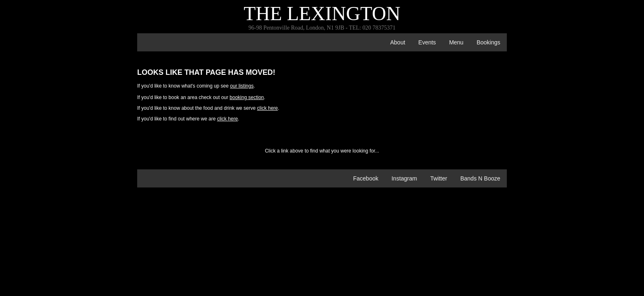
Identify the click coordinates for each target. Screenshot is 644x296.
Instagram (404, 178)
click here (268, 108)
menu (456, 42)
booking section (247, 97)
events (427, 42)
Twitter (438, 178)
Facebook (366, 178)
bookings (488, 42)
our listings (242, 86)
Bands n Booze (480, 178)
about (398, 42)
